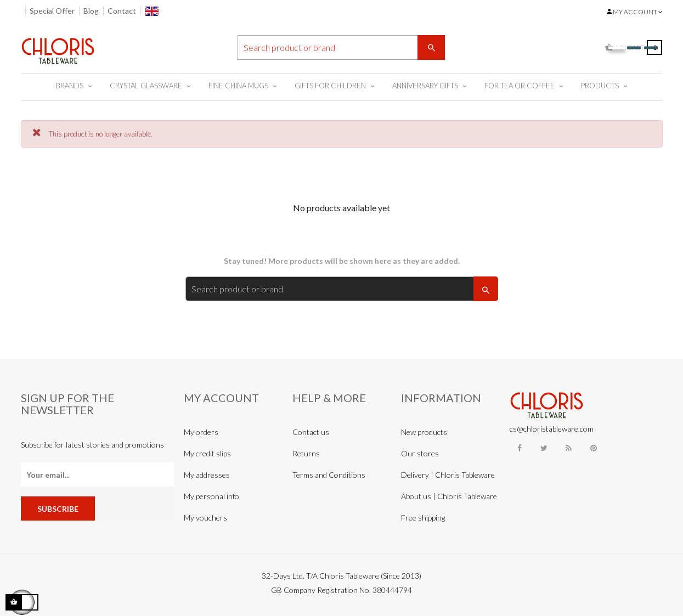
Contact (122, 11)
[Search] (341, 47)
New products (424, 432)
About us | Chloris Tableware (449, 496)
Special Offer (52, 11)
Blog (91, 11)
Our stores (420, 453)
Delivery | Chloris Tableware (448, 475)
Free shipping (423, 518)
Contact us (311, 432)
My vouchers (205, 518)
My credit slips (207, 453)
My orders (201, 432)
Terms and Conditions (329, 475)
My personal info (211, 496)
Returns (306, 453)
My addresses (207, 475)
